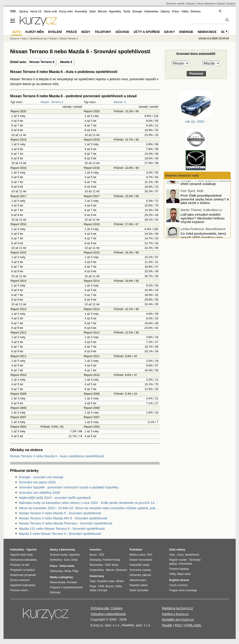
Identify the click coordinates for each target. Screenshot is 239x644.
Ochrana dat (100, 608)
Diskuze (196, 11)
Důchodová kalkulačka (23, 560)
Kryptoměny (97, 570)
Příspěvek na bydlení (23, 570)
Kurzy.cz (15, 38)
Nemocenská (58, 582)
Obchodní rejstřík (175, 4)
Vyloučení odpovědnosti (108, 614)
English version (179, 580)
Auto (24, 38)
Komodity (81, 11)
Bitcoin (102, 11)
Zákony (165, 11)
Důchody (55, 593)
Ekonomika (96, 565)
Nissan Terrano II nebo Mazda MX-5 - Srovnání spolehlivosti (63, 518)
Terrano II (57, 102)
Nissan (45, 102)
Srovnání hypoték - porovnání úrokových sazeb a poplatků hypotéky (69, 487)
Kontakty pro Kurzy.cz (178, 619)
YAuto (200, 4)
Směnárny (56, 560)
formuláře (143, 590)
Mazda (118, 102)
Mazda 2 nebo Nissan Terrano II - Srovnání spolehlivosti (60, 534)
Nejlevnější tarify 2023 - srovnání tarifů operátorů (55, 498)
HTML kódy (193, 625)
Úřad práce (56, 571)
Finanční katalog (179, 569)
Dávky (169, 32)
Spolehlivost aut (38, 38)
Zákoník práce (138, 580)
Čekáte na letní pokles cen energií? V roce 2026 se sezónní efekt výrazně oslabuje (206, 192)
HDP (108, 565)
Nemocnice (207, 32)
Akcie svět (50, 11)
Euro (67, 560)
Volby (172, 574)
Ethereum (121, 570)
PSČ (150, 555)
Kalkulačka (151, 11)
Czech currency (179, 585)
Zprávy (24, 11)
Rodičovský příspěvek (23, 575)
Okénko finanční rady (182, 175)
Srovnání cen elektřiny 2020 (40, 493)
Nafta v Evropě (98, 590)
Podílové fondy (111, 560)
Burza (93, 555)
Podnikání (136, 550)
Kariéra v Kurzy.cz (175, 614)
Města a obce (138, 555)
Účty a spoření (147, 32)
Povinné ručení (19, 590)
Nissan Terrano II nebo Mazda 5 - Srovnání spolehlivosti (60, 513)
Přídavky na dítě (20, 565)
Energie (137, 11)
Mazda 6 (66, 62)
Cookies (117, 608)
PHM (101, 586)
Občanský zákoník (140, 575)
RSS (178, 625)
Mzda (68, 571)
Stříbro (120, 581)
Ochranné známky (140, 570)
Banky (54, 550)
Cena (180, 555)
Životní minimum (20, 580)
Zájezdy (191, 4)
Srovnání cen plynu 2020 (37, 482)
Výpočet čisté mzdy (22, 555)
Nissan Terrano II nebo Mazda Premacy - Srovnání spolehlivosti (66, 523)
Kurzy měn (66, 11)
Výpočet (32, 550)
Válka (185, 11)
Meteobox (210, 4)
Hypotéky (115, 11)
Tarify (127, 11)
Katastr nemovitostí (141, 560)
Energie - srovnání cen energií (41, 477)
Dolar (75, 560)
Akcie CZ (36, 11)
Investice (95, 550)
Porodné (72, 582)
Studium (231, 4)
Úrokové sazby (59, 555)
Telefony (103, 32)
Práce (176, 11)
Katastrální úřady (140, 565)
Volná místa (67, 566)
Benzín (110, 586)
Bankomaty (68, 550)
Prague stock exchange (183, 590)
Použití (167, 625)
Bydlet (221, 4)
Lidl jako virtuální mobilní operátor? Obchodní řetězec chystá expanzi (203, 230)
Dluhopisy (96, 560)
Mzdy (86, 32)
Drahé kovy (97, 576)
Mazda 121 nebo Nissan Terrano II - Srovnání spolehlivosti (62, 529)
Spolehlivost (192, 555)
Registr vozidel (178, 560)
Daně (133, 590)
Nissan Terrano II (42, 62)
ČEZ (102, 555)
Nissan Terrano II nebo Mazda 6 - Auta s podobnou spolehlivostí (57, 456)
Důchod (122, 32)
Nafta (119, 586)
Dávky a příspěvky (62, 577)
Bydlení (55, 32)
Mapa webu (184, 574)
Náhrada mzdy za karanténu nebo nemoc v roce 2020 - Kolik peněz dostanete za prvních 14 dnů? (89, 503)
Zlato (93, 11)
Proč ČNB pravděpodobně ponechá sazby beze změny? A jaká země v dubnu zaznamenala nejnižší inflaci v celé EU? (198, 214)
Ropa (93, 586)
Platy (76, 571)
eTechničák (185, 564)
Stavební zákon (139, 585)
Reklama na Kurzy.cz (177, 608)
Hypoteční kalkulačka (23, 585)
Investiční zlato (106, 581)
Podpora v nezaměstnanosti (66, 587)
